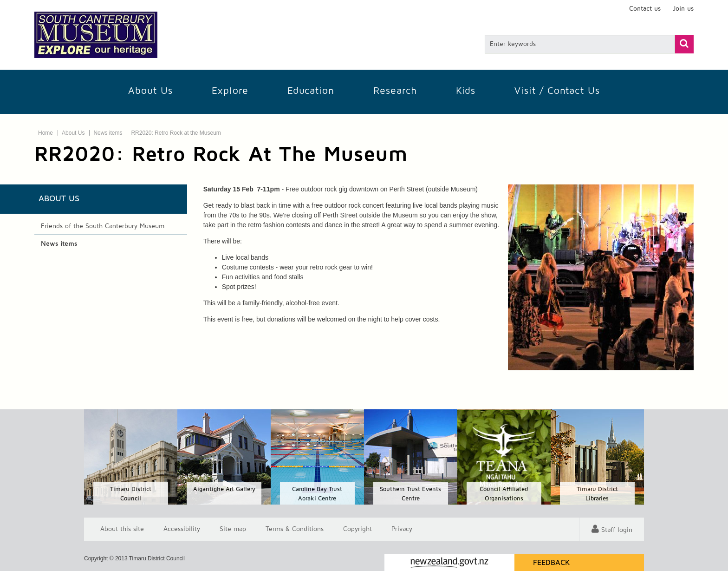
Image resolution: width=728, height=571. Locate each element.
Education (311, 91)
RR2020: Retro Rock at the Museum (176, 133)
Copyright (357, 529)
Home (45, 133)
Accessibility (182, 529)
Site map (233, 529)
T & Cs (295, 529)
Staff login (617, 530)
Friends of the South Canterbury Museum (103, 226)
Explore (230, 91)
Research (395, 91)
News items (108, 133)
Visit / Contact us (557, 91)
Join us (683, 9)
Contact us (645, 9)
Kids (466, 91)
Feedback (552, 563)
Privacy (402, 529)
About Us (150, 91)
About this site (122, 529)
